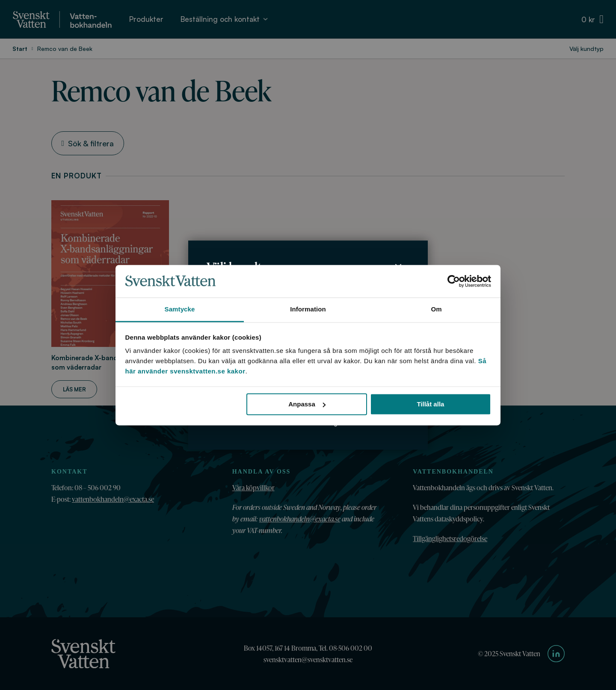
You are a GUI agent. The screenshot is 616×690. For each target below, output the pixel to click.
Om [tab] (436, 309)
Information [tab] (308, 309)
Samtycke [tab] (180, 309)
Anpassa (307, 404)
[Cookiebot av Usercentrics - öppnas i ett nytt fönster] (454, 281)
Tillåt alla (430, 404)
